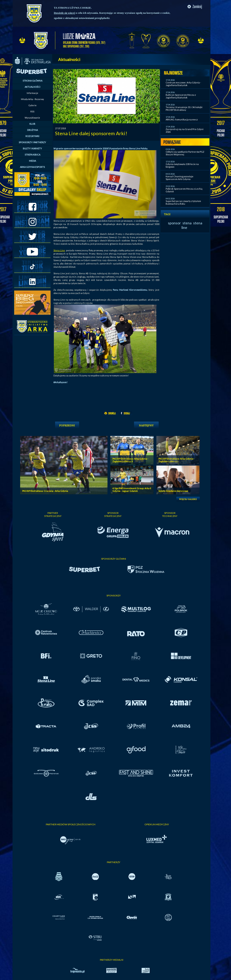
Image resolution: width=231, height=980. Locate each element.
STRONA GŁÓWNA (32, 81)
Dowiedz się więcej (64, 13)
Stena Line (59, 250)
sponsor (174, 223)
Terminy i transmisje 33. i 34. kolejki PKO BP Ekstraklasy (184, 108)
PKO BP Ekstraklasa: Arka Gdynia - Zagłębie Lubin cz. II (130, 460)
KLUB (32, 124)
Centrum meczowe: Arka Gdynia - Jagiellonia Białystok (183, 84)
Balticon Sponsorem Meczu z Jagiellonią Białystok (181, 96)
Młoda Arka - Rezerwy (32, 99)
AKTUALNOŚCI (32, 87)
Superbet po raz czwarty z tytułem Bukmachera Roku (183, 202)
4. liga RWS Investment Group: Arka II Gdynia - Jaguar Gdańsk (132, 490)
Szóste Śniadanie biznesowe (173, 491)
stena (187, 223)
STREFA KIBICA (32, 155)
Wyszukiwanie (32, 118)
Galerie (32, 105)
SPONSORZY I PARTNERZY (32, 142)
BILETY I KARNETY (32, 148)
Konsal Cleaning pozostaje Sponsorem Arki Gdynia (180, 178)
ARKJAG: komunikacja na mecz (182, 119)
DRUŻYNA (32, 130)
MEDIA (32, 161)
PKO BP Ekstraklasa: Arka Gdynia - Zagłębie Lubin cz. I (176, 460)
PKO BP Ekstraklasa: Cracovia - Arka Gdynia (45, 491)
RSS (32, 111)
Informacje (32, 93)
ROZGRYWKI (32, 136)
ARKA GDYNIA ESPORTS (32, 167)
